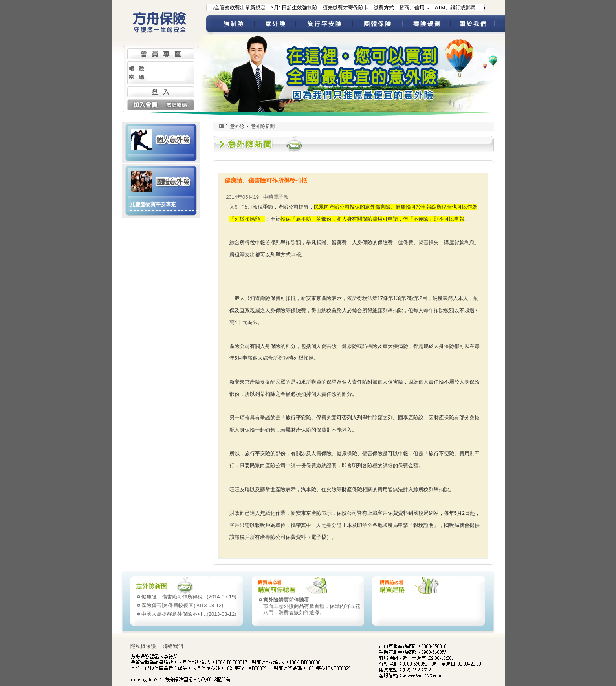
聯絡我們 (173, 646)
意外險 (275, 25)
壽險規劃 (426, 25)
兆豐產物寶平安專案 (153, 204)
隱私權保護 (143, 646)
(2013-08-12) (182, 605)
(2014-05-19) (189, 597)
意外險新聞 (263, 126)
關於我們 (478, 25)
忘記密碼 (177, 105)
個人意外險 (161, 139)
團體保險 (378, 25)
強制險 (234, 25)
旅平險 (324, 25)
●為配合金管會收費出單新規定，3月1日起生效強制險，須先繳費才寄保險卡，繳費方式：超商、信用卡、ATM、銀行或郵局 (337, 8)
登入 (161, 92)
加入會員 (144, 105)
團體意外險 (161, 181)
